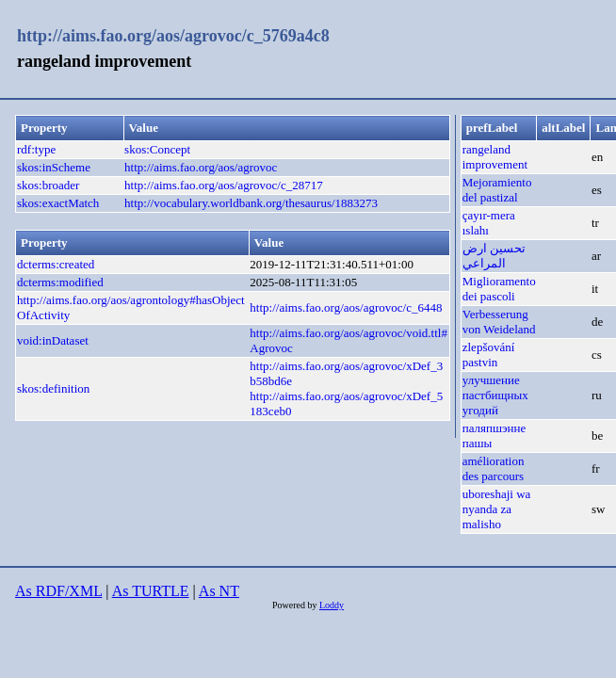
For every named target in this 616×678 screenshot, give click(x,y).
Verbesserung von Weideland (499, 322)
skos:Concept (157, 149)
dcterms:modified (60, 282)
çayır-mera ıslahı (489, 223)
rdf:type (36, 149)
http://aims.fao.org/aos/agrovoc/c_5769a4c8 (173, 36)
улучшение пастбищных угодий (495, 395)
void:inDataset (53, 340)
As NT (219, 591)
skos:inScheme (54, 167)
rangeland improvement (495, 157)
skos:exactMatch (58, 203)
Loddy (332, 605)
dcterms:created (56, 264)
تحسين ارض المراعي (494, 256)
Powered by (296, 605)
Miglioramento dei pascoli (499, 289)
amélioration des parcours (494, 468)
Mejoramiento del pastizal (497, 190)
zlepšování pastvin (489, 355)
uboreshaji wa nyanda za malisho (497, 509)
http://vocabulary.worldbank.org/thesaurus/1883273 (251, 203)
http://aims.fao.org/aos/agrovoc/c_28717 (224, 185)
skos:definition (53, 388)
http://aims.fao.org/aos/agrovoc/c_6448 (346, 307)
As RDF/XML (58, 591)
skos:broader (48, 185)
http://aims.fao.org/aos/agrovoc (201, 167)
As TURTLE (151, 591)
